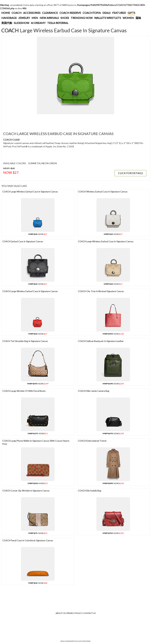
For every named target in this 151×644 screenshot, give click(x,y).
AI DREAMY (38, 23)
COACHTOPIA (92, 13)
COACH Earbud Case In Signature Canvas (23, 241)
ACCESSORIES (32, 13)
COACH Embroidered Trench (92, 441)
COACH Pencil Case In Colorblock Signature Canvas (28, 540)
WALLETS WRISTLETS (108, 18)
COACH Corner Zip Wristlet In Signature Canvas (26, 491)
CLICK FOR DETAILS (130, 173)
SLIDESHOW (21, 23)
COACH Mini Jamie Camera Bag (94, 391)
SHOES (65, 18)
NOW (38, 234)
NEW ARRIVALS (49, 18)
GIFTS (131, 13)
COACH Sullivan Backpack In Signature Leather (101, 341)
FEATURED (119, 13)
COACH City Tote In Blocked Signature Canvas (101, 291)
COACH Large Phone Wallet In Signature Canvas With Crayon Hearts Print (36, 442)
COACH (17, 13)
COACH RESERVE (70, 13)
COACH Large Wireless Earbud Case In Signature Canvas (30, 192)
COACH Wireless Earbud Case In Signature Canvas (103, 192)
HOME (6, 13)
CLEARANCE (50, 13)
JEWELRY (24, 18)
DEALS (106, 13)
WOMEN (128, 18)
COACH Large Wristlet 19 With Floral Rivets (24, 391)
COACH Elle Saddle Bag (90, 491)
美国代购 (7, 23)
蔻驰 (138, 18)
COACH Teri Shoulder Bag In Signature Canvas (25, 341)
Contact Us (89, 613)
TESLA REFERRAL (58, 23)
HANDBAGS (9, 18)
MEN (35, 18)
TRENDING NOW (82, 18)
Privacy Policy (74, 613)
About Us (61, 613)
